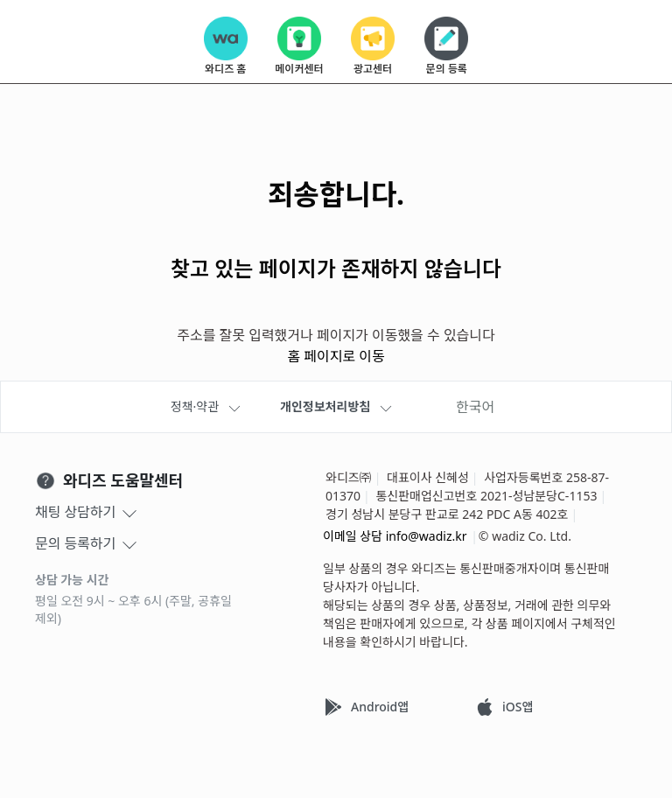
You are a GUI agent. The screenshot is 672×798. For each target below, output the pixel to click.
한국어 (475, 407)
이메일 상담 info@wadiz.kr (395, 536)
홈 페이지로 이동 (336, 356)
